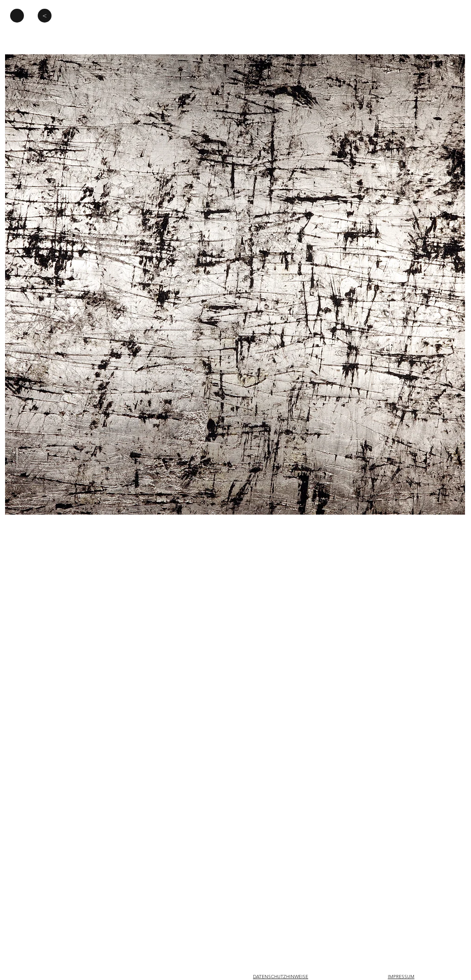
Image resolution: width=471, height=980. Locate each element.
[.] (17, 16)
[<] (45, 16)
